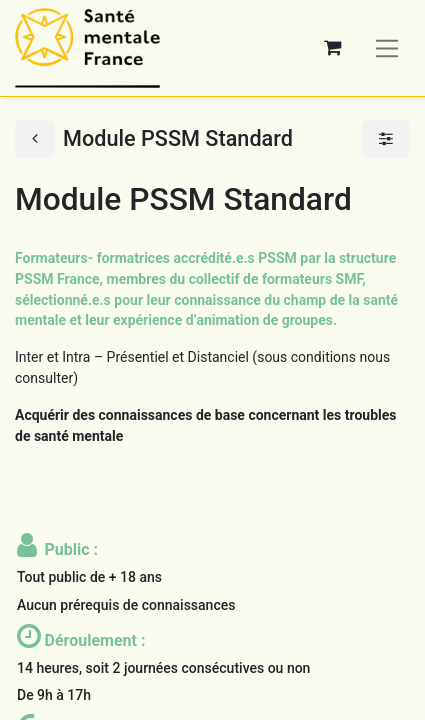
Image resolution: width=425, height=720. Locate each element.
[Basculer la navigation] (387, 47)
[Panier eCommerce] (333, 48)
